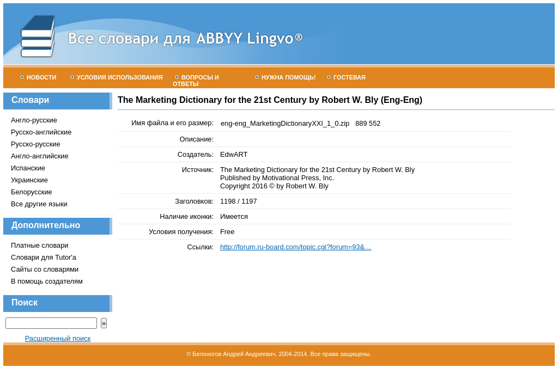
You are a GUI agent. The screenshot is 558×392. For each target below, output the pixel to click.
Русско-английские (41, 132)
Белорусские (32, 192)
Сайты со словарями (45, 269)
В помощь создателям (47, 281)
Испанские (28, 168)
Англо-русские (34, 120)
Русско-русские (36, 144)
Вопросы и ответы (196, 81)
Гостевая (347, 77)
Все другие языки (39, 204)
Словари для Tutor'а (44, 257)
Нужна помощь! (286, 77)
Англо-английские (40, 156)
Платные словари (40, 245)
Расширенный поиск (58, 338)
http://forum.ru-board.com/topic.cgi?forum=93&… (296, 247)
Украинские (29, 180)
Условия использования (117, 77)
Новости (38, 77)
